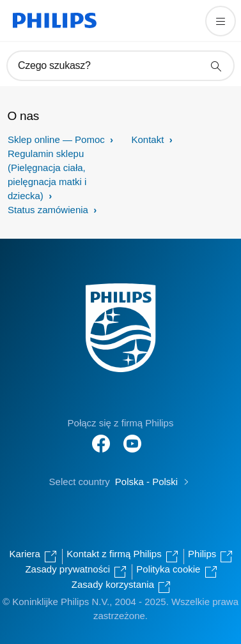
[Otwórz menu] (221, 21)
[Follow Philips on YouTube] (132, 437)
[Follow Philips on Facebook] (101, 437)
